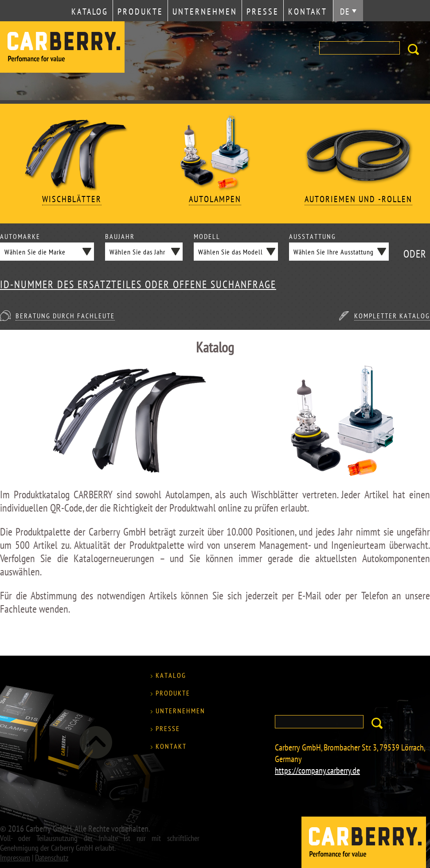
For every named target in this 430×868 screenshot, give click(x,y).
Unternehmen (205, 12)
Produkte (140, 12)
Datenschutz (52, 858)
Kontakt (308, 12)
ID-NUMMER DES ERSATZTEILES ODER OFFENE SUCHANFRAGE (138, 285)
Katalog (90, 12)
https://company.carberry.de (317, 770)
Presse (263, 12)
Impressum (15, 858)
